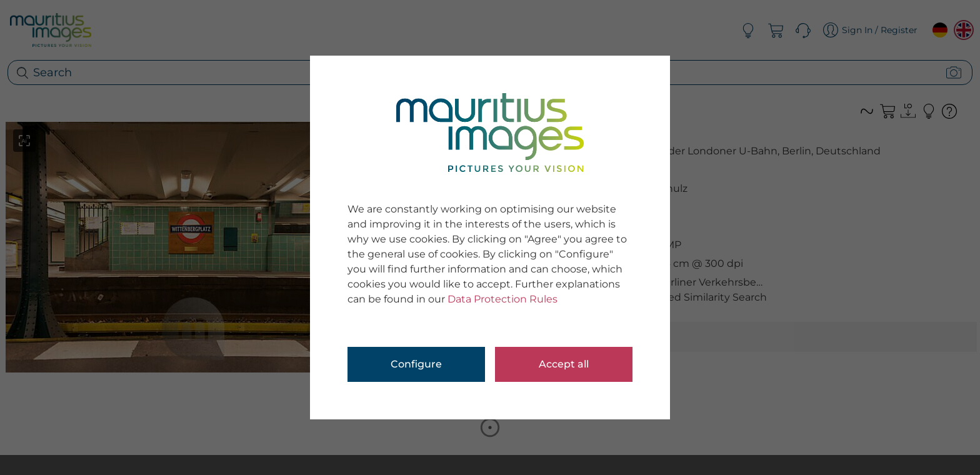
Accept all (564, 364)
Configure (416, 364)
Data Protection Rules (502, 299)
